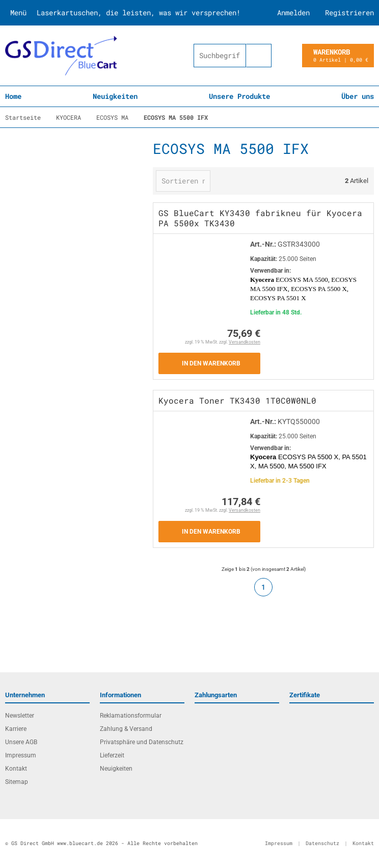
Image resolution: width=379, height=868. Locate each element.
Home (13, 96)
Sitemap (17, 782)
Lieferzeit (112, 755)
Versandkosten (245, 342)
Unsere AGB (21, 742)
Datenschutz (322, 843)
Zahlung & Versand (126, 729)
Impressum (21, 755)
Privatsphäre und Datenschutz (142, 742)
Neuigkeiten (115, 96)
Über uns (358, 96)
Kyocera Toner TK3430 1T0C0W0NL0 (237, 400)
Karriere (16, 729)
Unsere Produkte (239, 96)
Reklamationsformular (131, 716)
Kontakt (16, 769)
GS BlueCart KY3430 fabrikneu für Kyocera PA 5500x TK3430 (260, 218)
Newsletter (20, 716)
